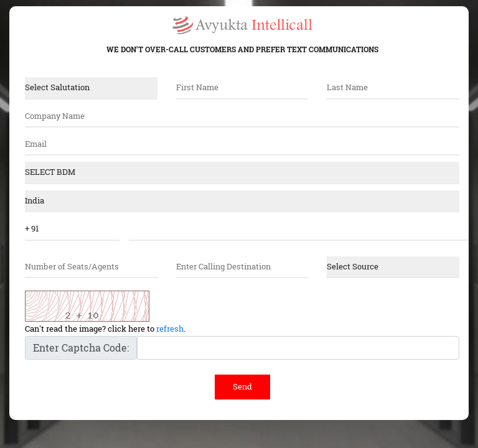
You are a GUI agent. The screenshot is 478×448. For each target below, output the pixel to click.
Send (242, 386)
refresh (170, 329)
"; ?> (242, 201)
